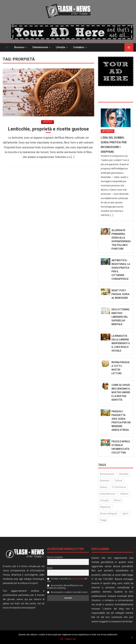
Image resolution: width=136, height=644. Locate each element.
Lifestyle (61, 47)
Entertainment (40, 47)
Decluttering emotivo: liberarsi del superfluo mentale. (120, 317)
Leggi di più (70, 639)
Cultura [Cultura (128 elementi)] (118, 481)
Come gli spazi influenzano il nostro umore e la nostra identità (121, 392)
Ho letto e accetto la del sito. (67, 580)
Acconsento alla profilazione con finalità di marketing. (65, 587)
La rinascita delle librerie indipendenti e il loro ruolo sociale (121, 343)
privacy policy (77, 579)
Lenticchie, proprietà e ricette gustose (48, 129)
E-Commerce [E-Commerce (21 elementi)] (119, 487)
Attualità (108, 131)
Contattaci (79, 47)
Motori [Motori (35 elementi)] (117, 500)
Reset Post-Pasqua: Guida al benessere (120, 294)
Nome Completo (55, 557)
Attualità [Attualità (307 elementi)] (124, 474)
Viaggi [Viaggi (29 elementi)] (103, 520)
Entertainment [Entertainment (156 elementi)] (108, 494)
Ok (62, 639)
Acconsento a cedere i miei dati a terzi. (68, 592)
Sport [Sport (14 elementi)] (125, 513)
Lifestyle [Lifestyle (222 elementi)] (104, 500)
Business (19, 47)
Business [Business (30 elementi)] (105, 481)
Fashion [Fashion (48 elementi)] (124, 494)
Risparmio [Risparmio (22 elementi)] (105, 507)
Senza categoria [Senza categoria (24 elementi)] (109, 513)
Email (50, 568)
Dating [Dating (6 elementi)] (103, 487)
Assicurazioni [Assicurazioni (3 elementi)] (107, 474)
